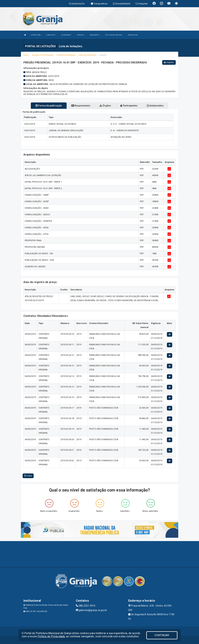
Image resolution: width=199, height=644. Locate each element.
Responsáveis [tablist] (81, 106)
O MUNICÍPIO (51, 35)
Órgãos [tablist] (105, 106)
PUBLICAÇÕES (95, 35)
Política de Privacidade (51, 636)
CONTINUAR (162, 635)
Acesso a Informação (43, 55)
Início (26, 55)
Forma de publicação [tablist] (49, 106)
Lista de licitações (87, 55)
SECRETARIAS (66, 35)
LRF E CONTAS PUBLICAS (114, 35)
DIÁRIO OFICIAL (133, 35)
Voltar (28, 476)
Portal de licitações (66, 55)
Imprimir (169, 62)
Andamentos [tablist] (155, 106)
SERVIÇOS (81, 35)
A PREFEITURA (36, 35)
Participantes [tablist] (129, 106)
